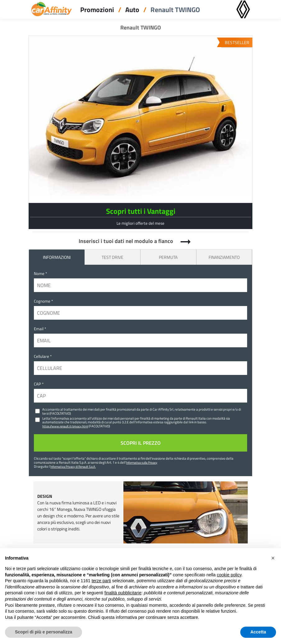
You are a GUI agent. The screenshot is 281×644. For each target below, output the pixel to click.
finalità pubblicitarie (123, 593)
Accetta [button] (258, 632)
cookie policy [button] (229, 575)
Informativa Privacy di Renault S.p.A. (73, 466)
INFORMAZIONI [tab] (57, 257)
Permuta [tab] (168, 257)
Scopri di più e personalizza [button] (44, 632)
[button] (273, 558)
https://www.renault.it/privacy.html (65, 426)
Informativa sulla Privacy (142, 462)
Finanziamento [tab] (224, 257)
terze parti (101, 581)
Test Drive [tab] (113, 257)
